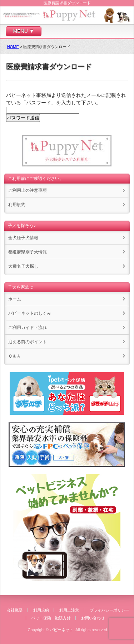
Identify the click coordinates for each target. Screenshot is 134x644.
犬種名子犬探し (23, 266)
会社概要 (15, 610)
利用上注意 (69, 610)
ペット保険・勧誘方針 (51, 618)
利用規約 (17, 205)
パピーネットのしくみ (30, 313)
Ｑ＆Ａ (14, 356)
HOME (13, 47)
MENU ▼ (24, 31)
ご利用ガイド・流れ (28, 328)
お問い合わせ (93, 618)
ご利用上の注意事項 (28, 190)
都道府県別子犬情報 (28, 252)
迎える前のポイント (28, 342)
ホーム (15, 299)
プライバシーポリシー (109, 610)
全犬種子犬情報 (23, 238)
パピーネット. (62, 630)
